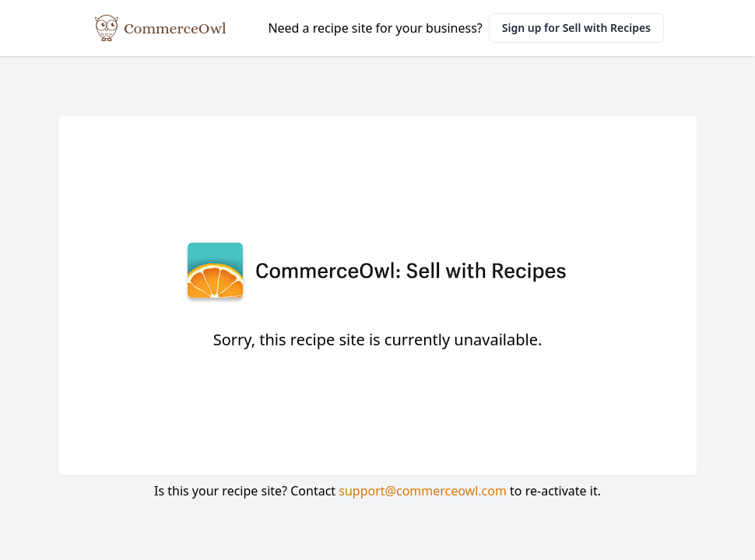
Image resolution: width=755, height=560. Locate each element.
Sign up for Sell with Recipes (576, 28)
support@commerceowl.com (423, 491)
